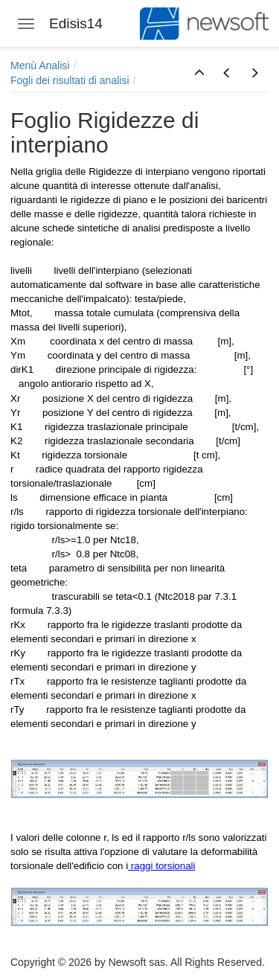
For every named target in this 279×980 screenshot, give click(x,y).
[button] (199, 74)
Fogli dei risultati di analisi (70, 80)
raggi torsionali (161, 866)
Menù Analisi (40, 65)
